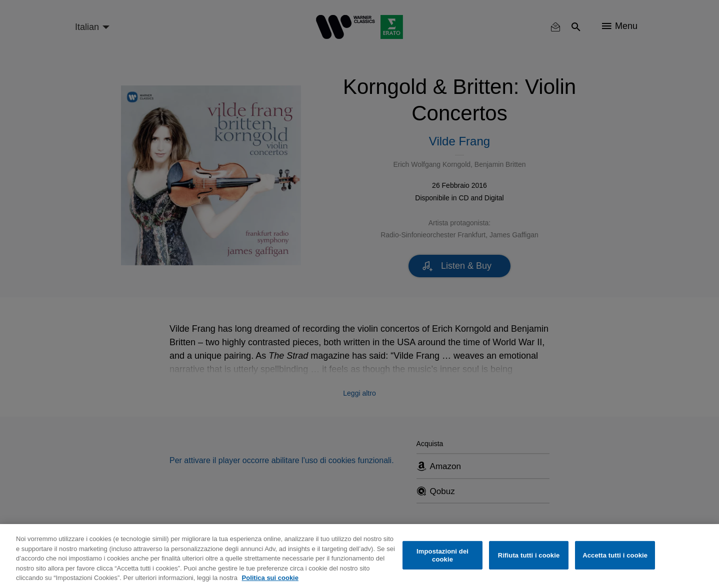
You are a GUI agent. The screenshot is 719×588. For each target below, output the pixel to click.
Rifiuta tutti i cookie (529, 555)
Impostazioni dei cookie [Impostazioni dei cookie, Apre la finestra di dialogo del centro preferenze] (442, 555)
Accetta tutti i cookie (615, 555)
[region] (359, 556)
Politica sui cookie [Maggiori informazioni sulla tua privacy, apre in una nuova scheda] (270, 578)
